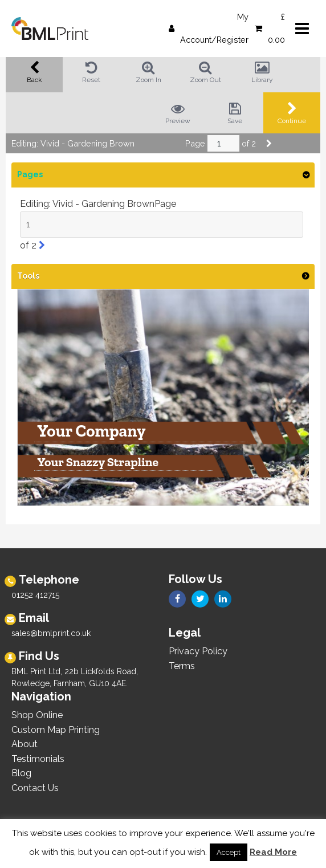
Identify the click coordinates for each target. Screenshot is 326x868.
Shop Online (37, 715)
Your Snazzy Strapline (98, 463)
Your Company (91, 431)
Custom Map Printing (56, 730)
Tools (28, 276)
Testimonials (38, 759)
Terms (182, 666)
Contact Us (35, 788)
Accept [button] (229, 852)
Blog (21, 773)
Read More (273, 852)
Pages (30, 174)
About (25, 744)
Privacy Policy (198, 651)
